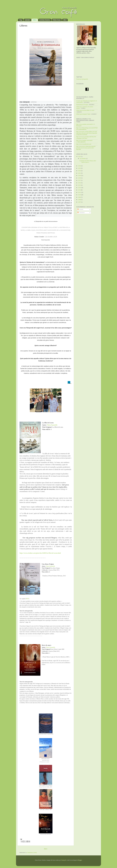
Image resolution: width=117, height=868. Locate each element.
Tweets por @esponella (82, 79)
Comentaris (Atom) (32, 853)
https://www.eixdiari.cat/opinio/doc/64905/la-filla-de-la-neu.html (40, 553)
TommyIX (64, 860)
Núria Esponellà (52, 425)
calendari (27, 20)
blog (21, 20)
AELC (65, 20)
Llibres (35, 20)
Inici (46, 849)
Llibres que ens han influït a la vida (85, 110)
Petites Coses (57, 20)
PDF (27, 599)
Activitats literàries (45, 20)
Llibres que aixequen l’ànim (83, 114)
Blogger (80, 860)
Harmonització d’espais (82, 105)
